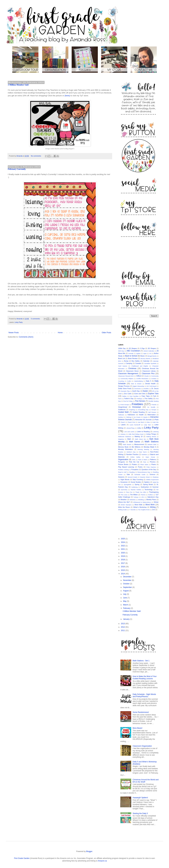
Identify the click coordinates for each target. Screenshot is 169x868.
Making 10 (139, 436)
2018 (123, 560)
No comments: (36, 156)
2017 (123, 563)
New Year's (143, 452)
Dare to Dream (136, 384)
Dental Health (150, 384)
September (128, 587)
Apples (138, 353)
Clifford (139, 376)
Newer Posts (14, 333)
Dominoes (138, 389)
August (126, 591)
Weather (124, 500)
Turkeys (136, 497)
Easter (145, 391)
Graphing (132, 410)
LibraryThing (130, 428)
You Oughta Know (144, 510)
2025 (123, 539)
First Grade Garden (22, 858)
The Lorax (124, 495)
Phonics (153, 462)
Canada (138, 363)
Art (150, 353)
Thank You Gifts (141, 492)
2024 (123, 542)
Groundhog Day (143, 410)
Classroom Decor (132, 371)
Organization (123, 459)
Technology (149, 490)
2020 (123, 553)
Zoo (154, 510)
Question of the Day (149, 470)
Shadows (156, 477)
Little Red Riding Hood (136, 434)
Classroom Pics (148, 374)
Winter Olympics (126, 505)
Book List (122, 358)
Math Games (135, 442)
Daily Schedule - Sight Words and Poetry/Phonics (144, 695)
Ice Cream (137, 417)
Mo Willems (136, 447)
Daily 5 (148, 381)
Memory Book (123, 447)
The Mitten (134, 495)
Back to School (131, 356)
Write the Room (124, 507)
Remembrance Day (144, 472)
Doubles (146, 389)
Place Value (144, 464)
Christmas (132, 368)
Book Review (133, 358)
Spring (137, 484)
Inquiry (145, 417)
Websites (133, 500)
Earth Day (136, 391)
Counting (121, 381)
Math (129, 439)
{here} (67, 96)
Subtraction (145, 487)
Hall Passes (152, 412)
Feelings (139, 399)
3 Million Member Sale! (18, 85)
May (125, 601)
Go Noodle (151, 407)
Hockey (121, 417)
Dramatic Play (125, 391)
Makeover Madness (125, 437)
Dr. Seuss (155, 388)
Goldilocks (122, 410)
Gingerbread (123, 407)
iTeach (123, 422)
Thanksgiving (154, 492)
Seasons (121, 477)
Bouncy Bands (145, 359)
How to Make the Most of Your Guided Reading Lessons (145, 677)
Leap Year (147, 425)
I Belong (128, 417)
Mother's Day (131, 452)
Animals (131, 353)
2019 (123, 556)
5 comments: (36, 319)
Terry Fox (129, 492)
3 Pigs (142, 348)
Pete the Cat (134, 462)
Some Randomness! (141, 712)
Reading (132, 472)
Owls (133, 460)
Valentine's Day (153, 497)
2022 (123, 546)
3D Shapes (152, 348)
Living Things (151, 434)
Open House (150, 457)
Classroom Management (128, 374)
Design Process (124, 386)
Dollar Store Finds (125, 388)
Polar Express (151, 467)
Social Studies (136, 482)
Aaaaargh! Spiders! (140, 798)
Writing (153, 507)
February (127, 608)
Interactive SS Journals (143, 420)
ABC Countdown (133, 351)
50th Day (121, 351)
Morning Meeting (143, 449)
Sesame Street (145, 477)
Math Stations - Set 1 (141, 661)
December (127, 577)
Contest (154, 379)
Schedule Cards (140, 475)
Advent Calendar (149, 351)
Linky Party (19, 322)
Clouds (146, 376)
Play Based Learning (126, 467)
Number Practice (132, 454)
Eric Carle (128, 394)
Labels (123, 425)
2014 (123, 574)
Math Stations (152, 442)
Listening (156, 432)
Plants (154, 464)
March (126, 605)
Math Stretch (127, 444)
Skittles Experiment (152, 480)
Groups (154, 410)
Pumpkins (135, 470)
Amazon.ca (102, 861)
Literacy (123, 434)
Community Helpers (127, 379)
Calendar (146, 361)
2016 (123, 567)
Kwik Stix (156, 422)
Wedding (141, 500)
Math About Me (140, 439)
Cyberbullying (138, 381)
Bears (143, 356)
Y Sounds (132, 510)
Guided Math (123, 412)
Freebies (137, 404)
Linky (139, 428)
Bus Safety (136, 361)
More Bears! (138, 728)
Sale (128, 474)
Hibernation (151, 415)
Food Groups (125, 405)
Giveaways (137, 407)
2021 (123, 549)
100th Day (122, 348)
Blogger (89, 851)
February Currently (17, 169)
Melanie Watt (152, 444)
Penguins (122, 462)
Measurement (139, 444)
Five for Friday (128, 401)
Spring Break (148, 484)
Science (152, 474)
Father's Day (129, 398)
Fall (154, 396)
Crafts (129, 381)
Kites (148, 422)
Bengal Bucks (152, 356)
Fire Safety (149, 398)
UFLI (143, 497)
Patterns (153, 459)
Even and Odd (140, 394)
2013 (123, 624)
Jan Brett (141, 422)
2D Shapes (133, 348)
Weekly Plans (151, 500)
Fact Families (134, 396)
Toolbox (150, 495)
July (125, 594)
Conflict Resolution (142, 379)
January (127, 619)
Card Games (123, 366)
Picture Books (123, 464)
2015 (123, 570)
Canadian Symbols (150, 363)
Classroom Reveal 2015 (126, 376)
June (125, 598)
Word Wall (138, 505)
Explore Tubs (153, 394)
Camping (129, 363)
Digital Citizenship (138, 386)
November (127, 580)
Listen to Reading (143, 432)
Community (155, 376)
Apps (145, 353)
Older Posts (106, 333)
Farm (120, 399)
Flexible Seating (153, 401)
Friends (154, 405)
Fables (124, 396)
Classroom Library (149, 371)
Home (60, 333)
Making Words (151, 437)
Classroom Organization (142, 746)
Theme (143, 495)
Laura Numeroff (135, 425)
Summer (155, 487)
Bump (126, 361)
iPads (157, 420)
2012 (123, 627)
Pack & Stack (143, 460)
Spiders (147, 482)
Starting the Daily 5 (140, 813)
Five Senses (140, 401)
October (127, 584)
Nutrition (144, 454)
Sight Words (125, 480)
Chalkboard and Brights (140, 366)
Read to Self (122, 472)
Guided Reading (139, 412)
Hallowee (121, 415)
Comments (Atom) (26, 337)
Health (141, 415)
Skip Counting (138, 480)
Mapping (121, 439)
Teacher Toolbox (136, 490)
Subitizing (134, 487)
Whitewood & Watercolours (142, 502)
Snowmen (124, 482)
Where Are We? (124, 502)
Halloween (131, 415)
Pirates (134, 464)
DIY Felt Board (152, 386)
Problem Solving (123, 470)
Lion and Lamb (129, 432)
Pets (145, 462)
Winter (156, 502)
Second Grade (132, 477)
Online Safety (135, 457)
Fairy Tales (146, 396)
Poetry (140, 467)
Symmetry (124, 490)
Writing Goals (122, 510)
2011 (123, 630)
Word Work (150, 505)
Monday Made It (150, 447)
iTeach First (131, 422)
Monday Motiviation (126, 449)
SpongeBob (128, 485)
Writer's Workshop (140, 507)
